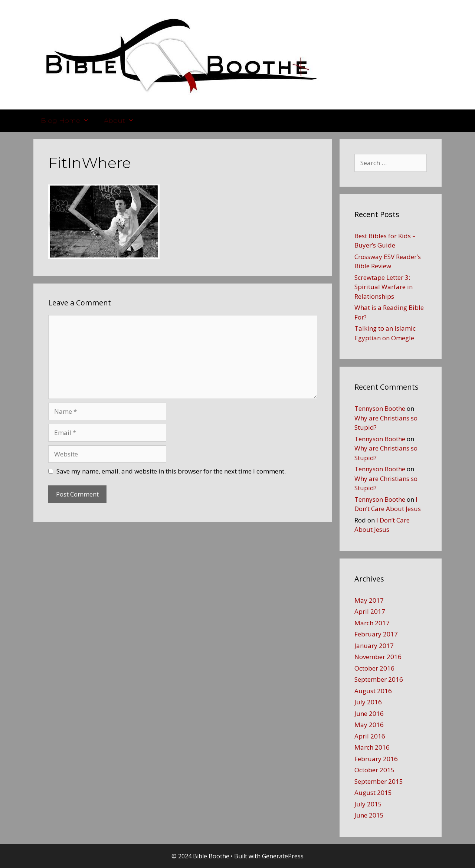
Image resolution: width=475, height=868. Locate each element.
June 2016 (369, 713)
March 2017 (372, 623)
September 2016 (379, 679)
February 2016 (376, 759)
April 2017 (370, 611)
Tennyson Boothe (380, 408)
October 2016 (374, 668)
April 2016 (370, 736)
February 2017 (376, 634)
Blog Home (69, 121)
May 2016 (369, 725)
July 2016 (368, 702)
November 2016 (378, 657)
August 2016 (373, 691)
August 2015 (373, 792)
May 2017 (369, 600)
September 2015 (379, 781)
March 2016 (372, 747)
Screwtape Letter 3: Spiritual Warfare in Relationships (384, 287)
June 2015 (369, 815)
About (123, 121)
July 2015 (368, 804)
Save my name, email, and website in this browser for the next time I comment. (171, 471)
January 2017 (374, 646)
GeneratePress (283, 856)
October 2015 (374, 770)
